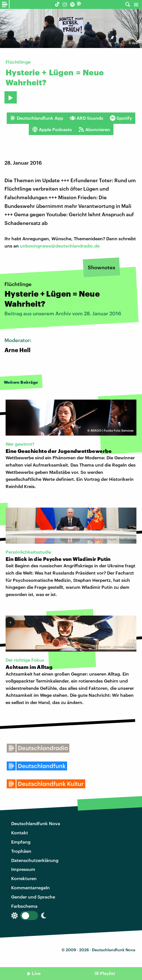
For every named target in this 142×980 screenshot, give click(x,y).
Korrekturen (24, 878)
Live (36, 973)
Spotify (121, 118)
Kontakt (20, 833)
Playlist (108, 973)
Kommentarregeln (30, 887)
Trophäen (21, 851)
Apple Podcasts (52, 129)
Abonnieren (94, 129)
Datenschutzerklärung (35, 860)
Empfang (21, 842)
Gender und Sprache (33, 897)
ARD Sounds (87, 118)
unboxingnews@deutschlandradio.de (60, 246)
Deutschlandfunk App (37, 118)
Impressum (23, 869)
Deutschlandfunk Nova (36, 823)
